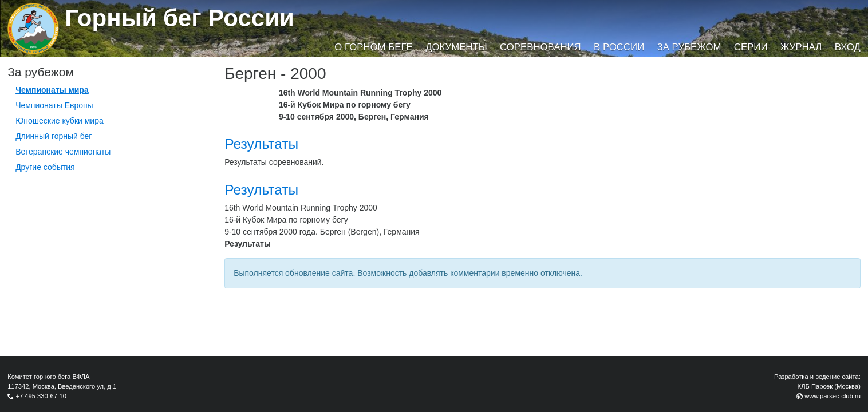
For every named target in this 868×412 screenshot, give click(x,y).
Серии (751, 47)
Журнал (801, 47)
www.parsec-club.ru (833, 396)
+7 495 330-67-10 (41, 396)
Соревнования (540, 47)
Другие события (45, 167)
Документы (456, 47)
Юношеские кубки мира (60, 121)
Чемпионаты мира (52, 90)
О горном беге (373, 47)
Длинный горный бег (54, 136)
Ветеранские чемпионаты (63, 152)
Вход (848, 47)
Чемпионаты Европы (54, 105)
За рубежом (689, 47)
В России (619, 47)
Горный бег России (179, 18)
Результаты (261, 144)
